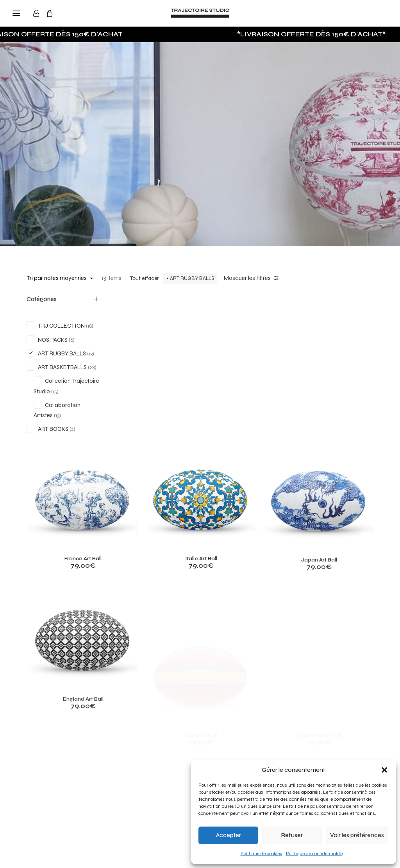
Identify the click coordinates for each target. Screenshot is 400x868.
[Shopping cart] (53, 13)
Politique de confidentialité (314, 854)
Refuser (292, 835)
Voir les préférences (357, 835)
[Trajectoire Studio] (200, 13)
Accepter (229, 835)
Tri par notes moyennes (57, 278)
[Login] (40, 13)
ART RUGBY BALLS (192, 278)
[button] (384, 770)
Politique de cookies (261, 854)
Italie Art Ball (245, 418)
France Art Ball (155, 404)
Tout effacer (144, 278)
